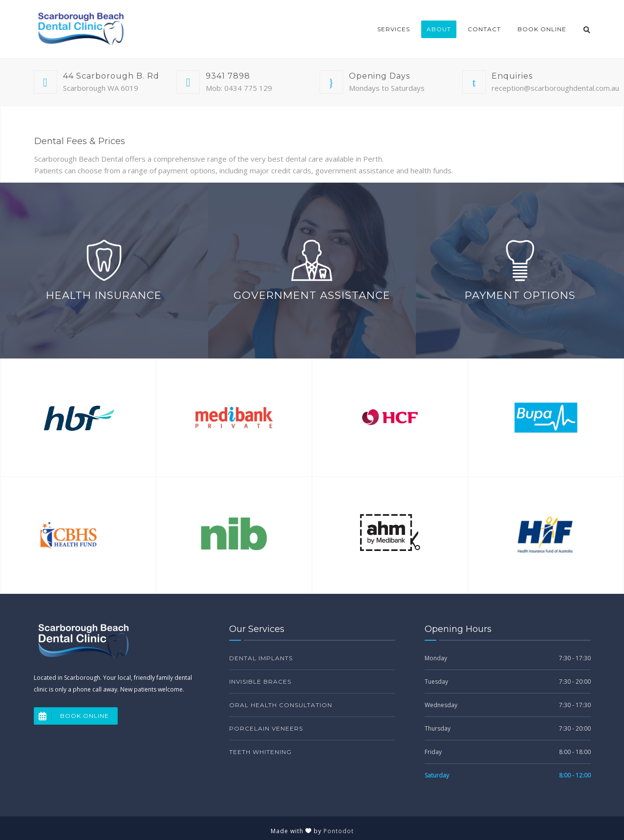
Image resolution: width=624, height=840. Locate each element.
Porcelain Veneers (266, 728)
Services (394, 29)
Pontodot (339, 831)
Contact (484, 29)
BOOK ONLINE (72, 716)
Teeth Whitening (260, 752)
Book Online (542, 29)
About (439, 29)
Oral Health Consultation (281, 705)
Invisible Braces (260, 682)
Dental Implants (261, 658)
